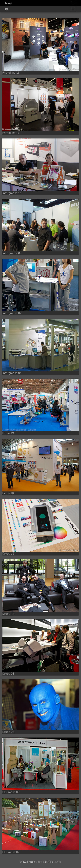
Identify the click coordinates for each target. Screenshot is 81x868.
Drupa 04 (8, 732)
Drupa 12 (8, 614)
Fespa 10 (8, 493)
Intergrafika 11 (12, 193)
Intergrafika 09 (12, 253)
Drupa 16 (8, 553)
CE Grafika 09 (11, 792)
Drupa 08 (8, 674)
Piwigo (58, 862)
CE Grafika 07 (11, 852)
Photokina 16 (11, 133)
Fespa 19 (8, 433)
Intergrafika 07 (12, 313)
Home (6, 9)
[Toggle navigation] (73, 3)
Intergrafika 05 (12, 373)
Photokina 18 (11, 73)
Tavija (8, 3)
